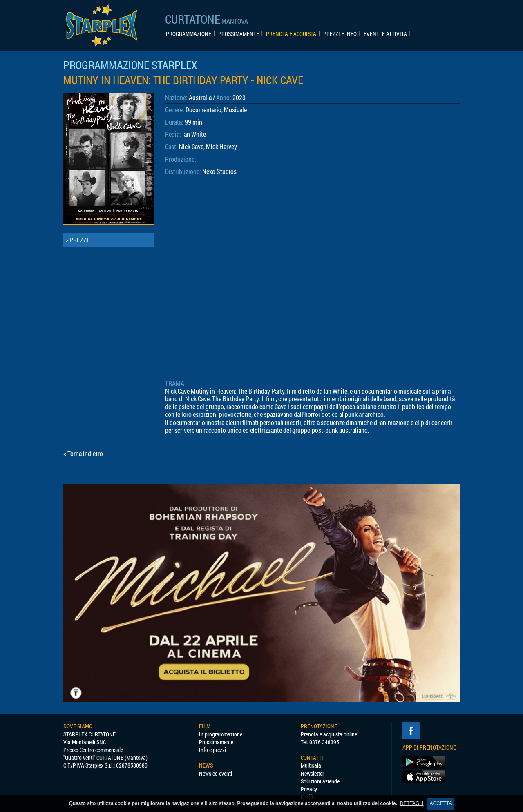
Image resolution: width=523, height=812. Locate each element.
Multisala (311, 765)
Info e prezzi (212, 750)
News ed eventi (216, 773)
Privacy (309, 789)
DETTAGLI (412, 803)
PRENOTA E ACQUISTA (291, 34)
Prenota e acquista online (329, 734)
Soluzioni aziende (320, 781)
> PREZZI (77, 240)
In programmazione (221, 734)
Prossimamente (216, 742)
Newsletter (312, 773)
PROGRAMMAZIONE (189, 34)
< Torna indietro (83, 453)
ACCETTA (441, 803)
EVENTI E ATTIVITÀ (385, 34)
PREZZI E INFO (340, 34)
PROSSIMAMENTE (239, 34)
